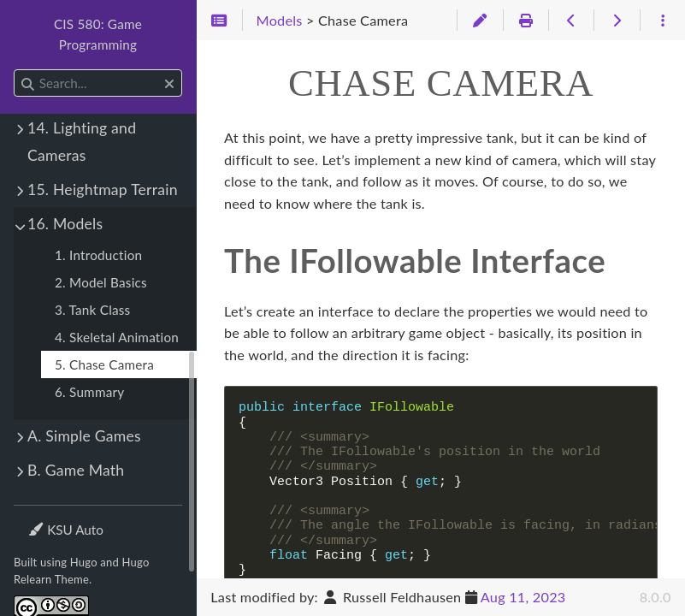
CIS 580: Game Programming (98, 34)
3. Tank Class (92, 310)
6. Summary (89, 392)
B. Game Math (76, 470)
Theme (47, 519)
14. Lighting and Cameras (82, 142)
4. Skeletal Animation (117, 337)
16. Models (65, 224)
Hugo (84, 562)
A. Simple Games (84, 436)
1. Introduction (98, 255)
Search (15, 70)
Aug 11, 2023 (523, 597)
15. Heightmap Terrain (103, 190)
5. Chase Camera (104, 364)
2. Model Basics (101, 282)
